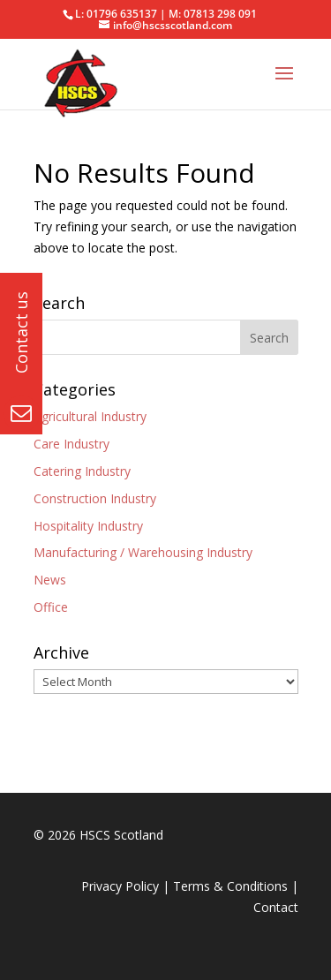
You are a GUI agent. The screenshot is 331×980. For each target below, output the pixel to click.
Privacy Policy (120, 886)
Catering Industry (82, 471)
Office (51, 607)
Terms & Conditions (230, 886)
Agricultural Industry (90, 416)
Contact (276, 907)
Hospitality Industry (88, 526)
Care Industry (71, 444)
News (50, 580)
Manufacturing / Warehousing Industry (143, 552)
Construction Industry (95, 498)
